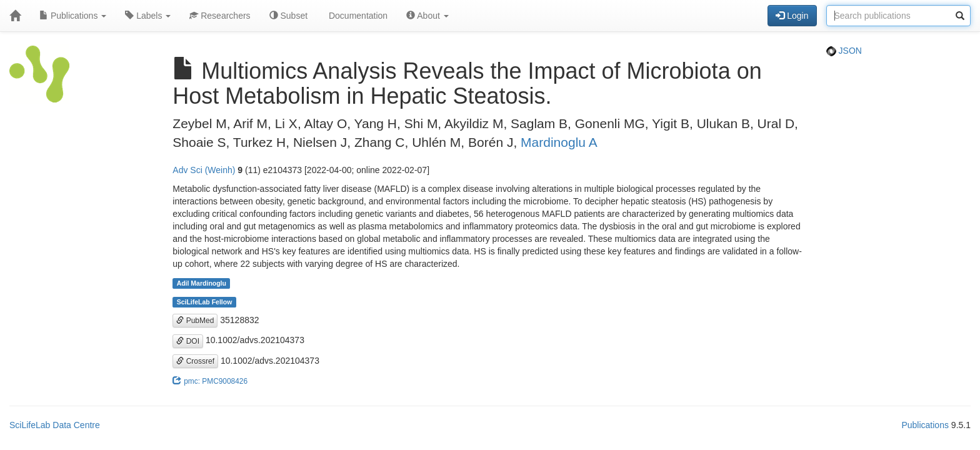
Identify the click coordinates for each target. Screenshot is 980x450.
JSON (844, 51)
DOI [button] (188, 341)
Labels (148, 16)
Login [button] (792, 16)
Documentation (357, 16)
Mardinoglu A (559, 142)
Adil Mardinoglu (202, 283)
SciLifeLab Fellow (205, 302)
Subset (288, 16)
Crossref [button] (195, 361)
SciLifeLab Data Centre (55, 425)
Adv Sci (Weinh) (204, 170)
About (427, 16)
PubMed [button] (195, 321)
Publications (73, 16)
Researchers (220, 16)
